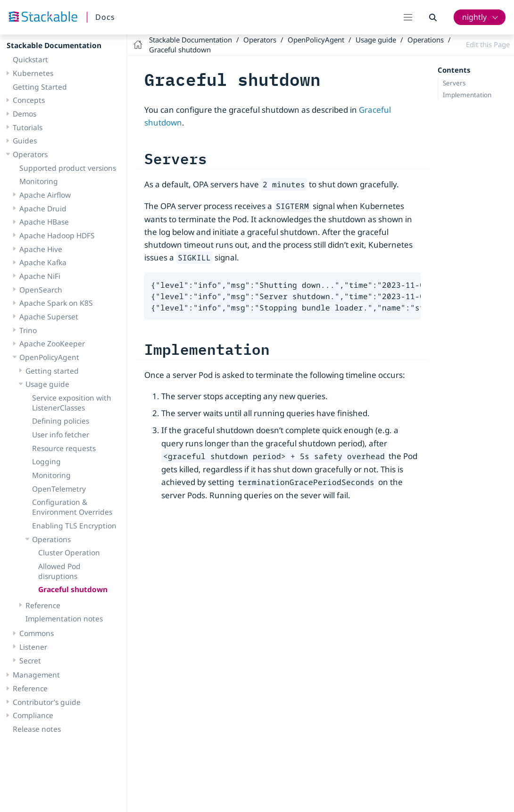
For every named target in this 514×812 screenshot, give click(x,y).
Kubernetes (33, 73)
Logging (46, 461)
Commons (37, 633)
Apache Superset (49, 317)
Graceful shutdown (73, 589)
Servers (454, 83)
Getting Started (40, 87)
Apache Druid (43, 209)
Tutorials (28, 127)
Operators (30, 154)
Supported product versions (68, 168)
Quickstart (30, 59)
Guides (25, 141)
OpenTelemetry (59, 489)
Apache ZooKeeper (52, 343)
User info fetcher (61, 435)
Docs (105, 17)
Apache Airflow (45, 195)
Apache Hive (41, 249)
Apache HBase (44, 222)
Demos (25, 114)
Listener (33, 647)
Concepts (29, 100)
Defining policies (61, 421)
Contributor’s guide (47, 702)
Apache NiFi (40, 276)
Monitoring (39, 181)
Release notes (37, 729)
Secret (30, 661)
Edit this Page (488, 44)
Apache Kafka (43, 262)
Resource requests (64, 448)
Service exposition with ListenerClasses (72, 403)
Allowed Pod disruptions (59, 571)
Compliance (33, 715)
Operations (51, 539)
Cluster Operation (69, 552)
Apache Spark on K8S (56, 303)
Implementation (467, 95)
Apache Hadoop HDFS (57, 235)
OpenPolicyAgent (49, 357)
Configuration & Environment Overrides (72, 507)
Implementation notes (64, 619)
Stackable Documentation (54, 45)
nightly (474, 17)
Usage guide (47, 384)
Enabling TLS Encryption (74, 526)
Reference (43, 605)
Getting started (52, 371)
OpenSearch (41, 290)
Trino (28, 330)
